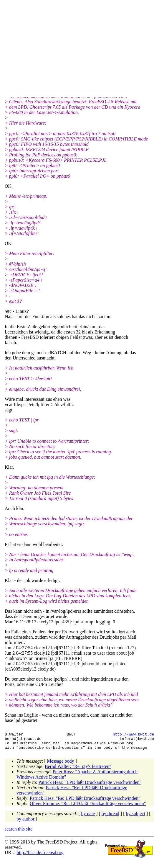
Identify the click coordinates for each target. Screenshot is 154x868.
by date (88, 818)
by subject (136, 818)
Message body (61, 765)
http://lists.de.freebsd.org (40, 857)
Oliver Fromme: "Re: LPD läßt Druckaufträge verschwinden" (88, 808)
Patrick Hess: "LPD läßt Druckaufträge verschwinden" (90, 787)
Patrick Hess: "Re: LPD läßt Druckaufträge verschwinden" (85, 803)
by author (25, 823)
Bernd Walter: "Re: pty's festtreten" (78, 771)
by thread (110, 818)
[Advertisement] (76, 46)
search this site (19, 833)
